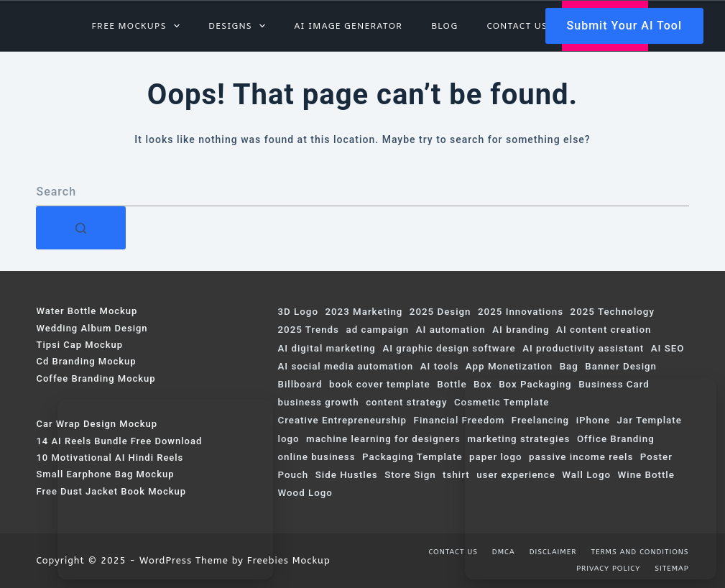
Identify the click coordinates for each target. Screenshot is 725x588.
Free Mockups (138, 26)
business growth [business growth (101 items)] (318, 402)
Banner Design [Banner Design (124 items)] (621, 366)
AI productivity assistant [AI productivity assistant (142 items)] (583, 348)
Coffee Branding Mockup (96, 378)
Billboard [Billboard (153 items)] (300, 384)
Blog (444, 26)
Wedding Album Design (92, 328)
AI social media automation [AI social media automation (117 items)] (345, 366)
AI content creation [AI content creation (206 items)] (604, 330)
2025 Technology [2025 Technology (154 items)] (613, 312)
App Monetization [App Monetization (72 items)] (509, 366)
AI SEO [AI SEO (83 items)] (668, 348)
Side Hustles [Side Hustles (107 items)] (347, 475)
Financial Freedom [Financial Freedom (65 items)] (460, 420)
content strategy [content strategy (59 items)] (406, 402)
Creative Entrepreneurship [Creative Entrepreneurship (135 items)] (342, 420)
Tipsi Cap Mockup (79, 345)
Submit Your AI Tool (624, 26)
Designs (240, 26)
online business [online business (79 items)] (316, 457)
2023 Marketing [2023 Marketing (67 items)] (364, 312)
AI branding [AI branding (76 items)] (521, 330)
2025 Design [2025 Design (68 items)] (440, 312)
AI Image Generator (348, 26)
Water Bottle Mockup (87, 311)
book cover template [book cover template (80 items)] (380, 384)
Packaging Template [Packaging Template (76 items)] (412, 457)
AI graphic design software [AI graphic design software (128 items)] (449, 348)
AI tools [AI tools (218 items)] (440, 366)
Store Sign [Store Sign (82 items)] (410, 475)
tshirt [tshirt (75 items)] (456, 475)
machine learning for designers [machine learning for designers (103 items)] (383, 439)
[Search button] (81, 228)
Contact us (517, 26)
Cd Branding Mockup (86, 361)
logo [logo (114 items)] (288, 439)
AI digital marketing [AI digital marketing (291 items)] (326, 348)
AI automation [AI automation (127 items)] (451, 330)
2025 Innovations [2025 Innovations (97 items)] (521, 312)
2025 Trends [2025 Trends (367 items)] (308, 330)
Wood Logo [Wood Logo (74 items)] (305, 493)
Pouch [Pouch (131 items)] (293, 475)
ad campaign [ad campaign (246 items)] (377, 330)
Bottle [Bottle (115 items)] (452, 384)
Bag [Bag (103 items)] (569, 366)
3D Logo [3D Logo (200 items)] (297, 312)
